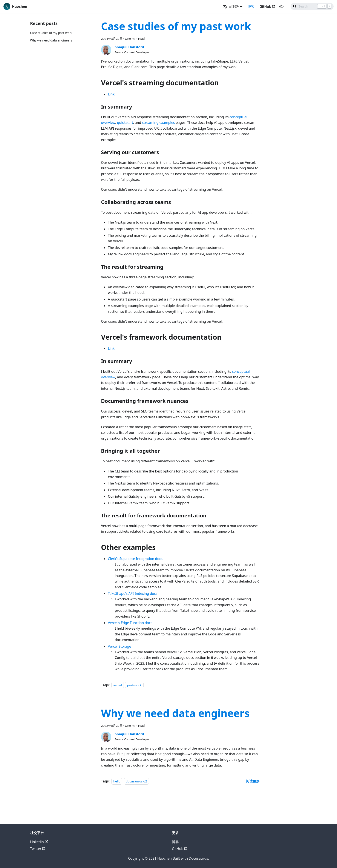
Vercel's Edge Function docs (130, 623)
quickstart (125, 123)
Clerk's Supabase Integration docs (135, 559)
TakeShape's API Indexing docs (133, 593)
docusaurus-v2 (136, 781)
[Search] (312, 6)
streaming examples (158, 123)
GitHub (267, 6)
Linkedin (39, 842)
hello (117, 781)
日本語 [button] (231, 6)
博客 (251, 6)
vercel (118, 685)
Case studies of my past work (51, 33)
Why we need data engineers (51, 40)
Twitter (38, 849)
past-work (134, 685)
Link (111, 94)
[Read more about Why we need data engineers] (253, 781)
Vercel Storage (119, 646)
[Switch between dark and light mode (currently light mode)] (281, 6)
